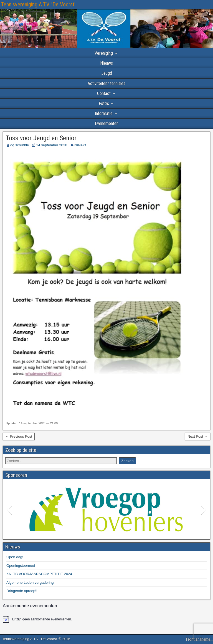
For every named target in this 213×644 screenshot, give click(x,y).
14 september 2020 (52, 145)
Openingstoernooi (21, 566)
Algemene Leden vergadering (30, 582)
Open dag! (15, 557)
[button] (9, 509)
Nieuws (106, 63)
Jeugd (107, 73)
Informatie (104, 113)
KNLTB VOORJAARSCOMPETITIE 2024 (39, 574)
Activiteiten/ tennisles (106, 83)
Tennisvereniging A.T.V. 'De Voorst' (38, 4)
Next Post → (198, 436)
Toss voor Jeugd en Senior (41, 138)
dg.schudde (20, 145)
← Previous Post (19, 436)
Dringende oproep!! (22, 591)
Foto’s (104, 103)
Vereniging (104, 53)
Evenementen (107, 123)
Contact (104, 93)
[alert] (106, 619)
